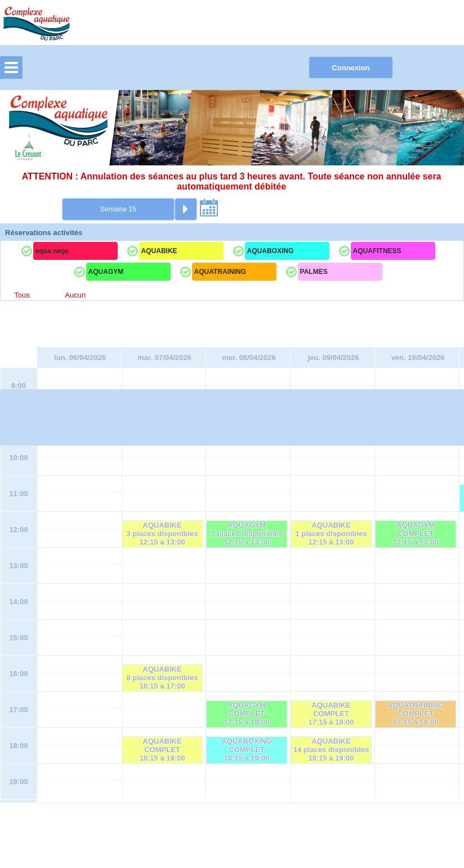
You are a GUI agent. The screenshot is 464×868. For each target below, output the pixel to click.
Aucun (75, 295)
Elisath (226, 831)
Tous (22, 295)
